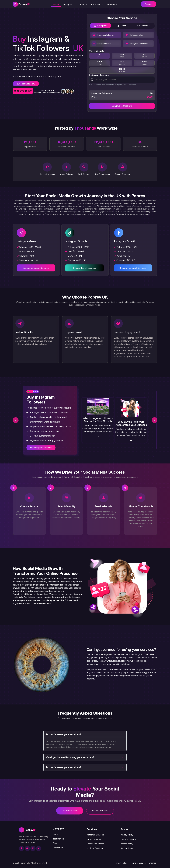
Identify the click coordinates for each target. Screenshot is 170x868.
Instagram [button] (68, 4)
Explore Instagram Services (35, 268)
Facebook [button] (96, 4)
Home (56, 4)
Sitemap (152, 863)
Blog (55, 843)
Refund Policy (127, 843)
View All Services (101, 810)
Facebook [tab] (143, 26)
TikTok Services (94, 839)
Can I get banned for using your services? (70, 757)
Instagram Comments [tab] (136, 44)
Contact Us (58, 847)
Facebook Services (95, 843)
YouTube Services (95, 848)
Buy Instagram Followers (42, 447)
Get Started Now (69, 810)
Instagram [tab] (100, 26)
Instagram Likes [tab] (134, 36)
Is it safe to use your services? (64, 734)
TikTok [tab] (122, 26)
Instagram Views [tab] (101, 44)
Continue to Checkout (122, 107)
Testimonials (58, 838)
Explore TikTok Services (84, 268)
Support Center (127, 848)
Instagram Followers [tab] (103, 36)
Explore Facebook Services (134, 268)
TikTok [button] (82, 4)
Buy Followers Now (26, 84)
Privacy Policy (127, 835)
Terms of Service (128, 839)
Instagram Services (95, 835)
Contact (148, 4)
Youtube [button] (111, 4)
